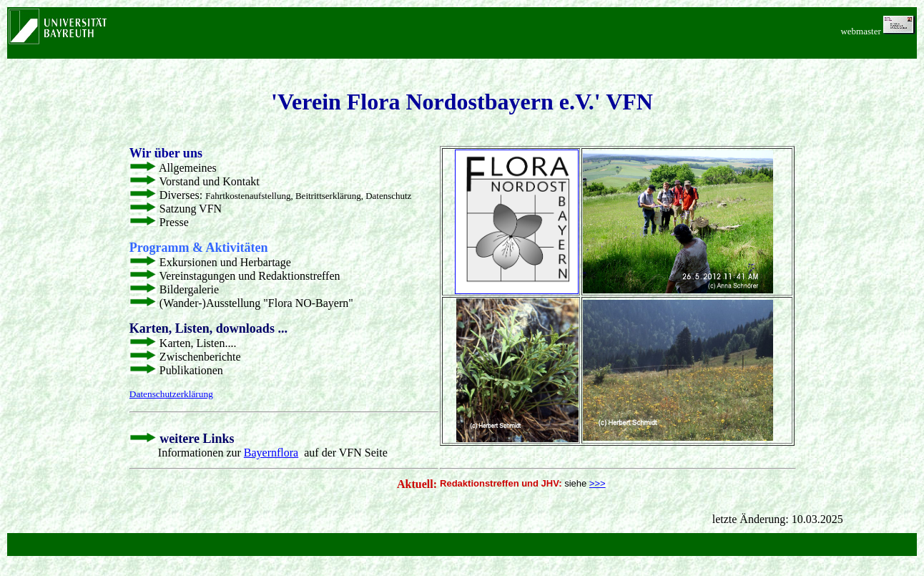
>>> (598, 483)
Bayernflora (271, 453)
